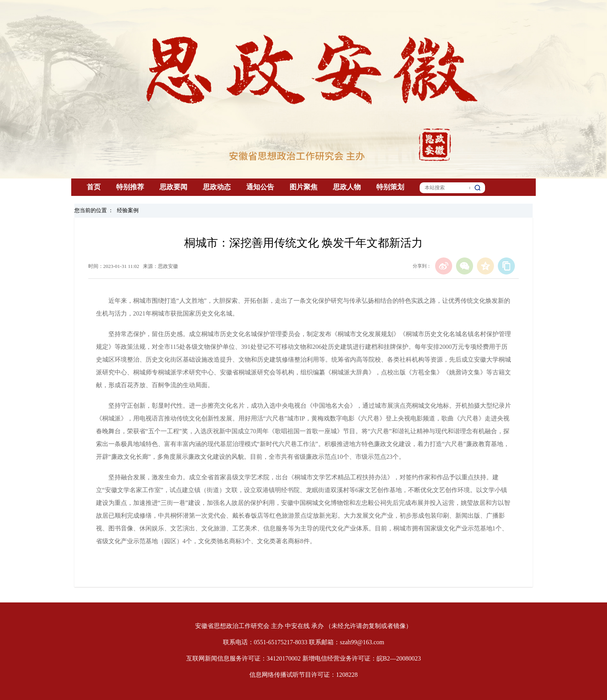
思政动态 (217, 187)
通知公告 (260, 187)
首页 (94, 187)
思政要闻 (173, 187)
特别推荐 (130, 187)
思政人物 (347, 187)
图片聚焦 (303, 187)
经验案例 (128, 210)
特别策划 (390, 187)
